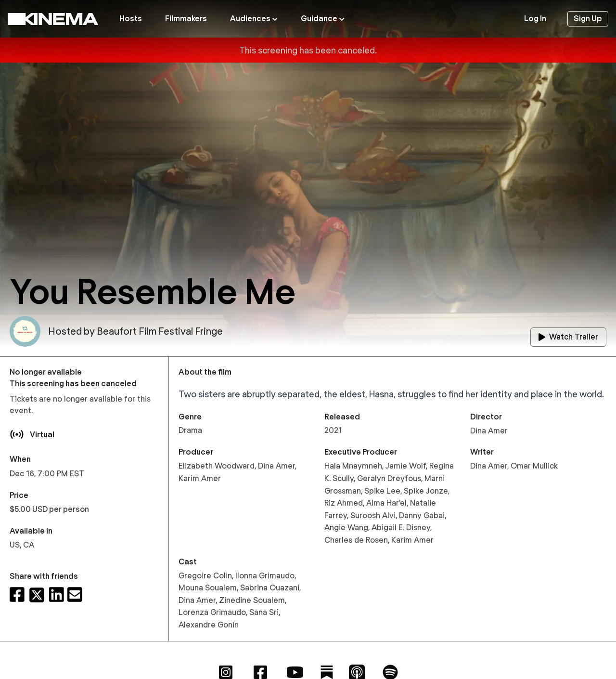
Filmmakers (186, 19)
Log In (535, 19)
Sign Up (588, 19)
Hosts (131, 19)
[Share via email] (75, 595)
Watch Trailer (568, 337)
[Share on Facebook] (17, 595)
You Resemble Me (153, 291)
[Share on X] (37, 595)
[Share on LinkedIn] (57, 595)
